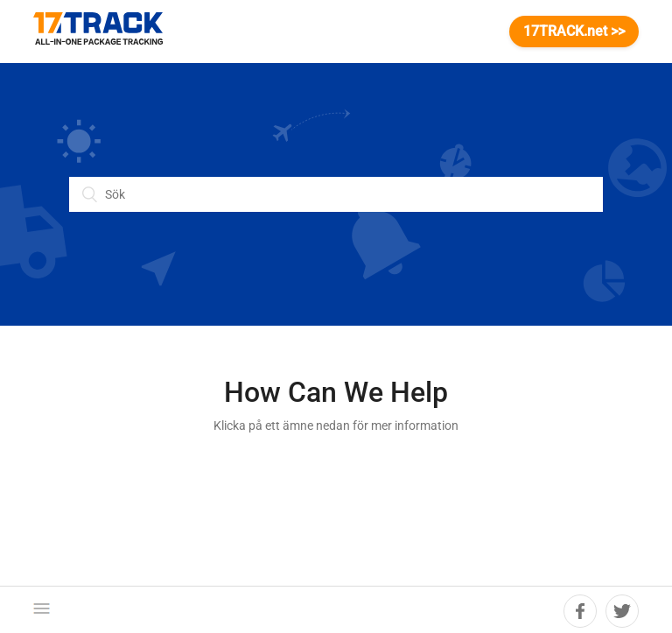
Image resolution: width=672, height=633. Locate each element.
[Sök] (336, 194)
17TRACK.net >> (574, 31)
